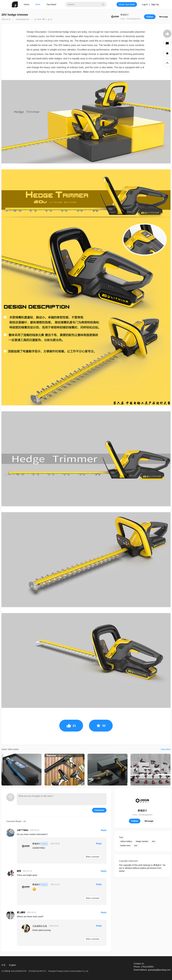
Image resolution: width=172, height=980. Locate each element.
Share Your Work (127, 4)
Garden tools (125, 846)
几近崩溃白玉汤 (40, 926)
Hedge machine (142, 841)
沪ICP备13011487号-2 (37, 971)
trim (154, 841)
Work (38, 4)
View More (166, 749)
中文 (4, 965)
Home (26, 4)
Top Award (51, 4)
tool (136, 846)
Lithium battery (126, 841)
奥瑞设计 (125, 15)
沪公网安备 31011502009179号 (14, 971)
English (12, 965)
